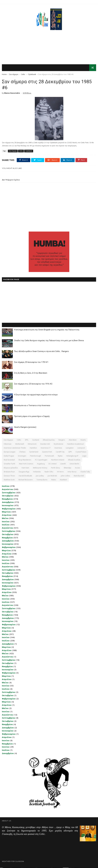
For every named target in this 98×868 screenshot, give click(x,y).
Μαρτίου (6, 512)
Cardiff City (60, 452)
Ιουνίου (6, 522)
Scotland (36, 440)
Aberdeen (73, 440)
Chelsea (22, 452)
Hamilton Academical (75, 444)
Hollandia (37, 472)
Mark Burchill (79, 476)
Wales (54, 480)
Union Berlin (74, 464)
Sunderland (34, 452)
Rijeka (60, 456)
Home (4, 74)
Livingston (70, 448)
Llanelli (63, 464)
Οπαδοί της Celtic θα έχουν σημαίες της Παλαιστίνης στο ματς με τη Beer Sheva (49, 341)
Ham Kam (25, 468)
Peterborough (35, 456)
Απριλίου (7, 515)
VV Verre (60, 472)
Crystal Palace (81, 452)
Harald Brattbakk (25, 476)
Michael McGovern (26, 480)
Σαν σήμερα (14, 74)
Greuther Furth (9, 464)
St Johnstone (58, 444)
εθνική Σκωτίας (49, 440)
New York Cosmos (26, 464)
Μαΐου (5, 519)
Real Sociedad (9, 460)
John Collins (65, 476)
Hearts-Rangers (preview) (25, 427)
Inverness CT (46, 448)
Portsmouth (49, 456)
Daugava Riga (24, 472)
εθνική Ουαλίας (74, 460)
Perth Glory (55, 468)
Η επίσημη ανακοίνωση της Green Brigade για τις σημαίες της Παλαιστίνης (47, 330)
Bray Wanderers (25, 460)
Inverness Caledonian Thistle (15, 448)
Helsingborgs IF (72, 456)
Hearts (83, 440)
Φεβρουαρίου (9, 509)
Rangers (62, 440)
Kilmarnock (32, 444)
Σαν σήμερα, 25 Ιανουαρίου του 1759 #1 (31, 362)
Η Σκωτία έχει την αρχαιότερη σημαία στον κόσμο (36, 395)
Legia (84, 456)
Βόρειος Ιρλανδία (11, 468)
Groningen (22, 456)
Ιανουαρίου (8, 506)
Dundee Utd (45, 444)
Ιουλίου (6, 486)
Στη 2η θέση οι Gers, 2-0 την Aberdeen (31, 373)
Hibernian (8, 444)
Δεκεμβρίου (8, 502)
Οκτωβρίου (8, 496)
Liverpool (81, 448)
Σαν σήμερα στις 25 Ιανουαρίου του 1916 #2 (33, 384)
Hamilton (33, 448)
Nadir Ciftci (49, 472)
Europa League (10, 452)
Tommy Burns (42, 480)
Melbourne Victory (40, 468)
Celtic (23, 74)
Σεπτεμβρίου (9, 493)
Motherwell (20, 444)
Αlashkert (63, 480)
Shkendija (67, 468)
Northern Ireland (58, 460)
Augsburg (41, 464)
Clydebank (32, 74)
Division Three (9, 476)
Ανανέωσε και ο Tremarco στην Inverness (32, 406)
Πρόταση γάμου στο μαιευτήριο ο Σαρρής (32, 417)
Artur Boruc (72, 472)
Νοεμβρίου (7, 499)
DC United (52, 464)
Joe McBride (52, 476)
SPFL (27, 440)
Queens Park (47, 452)
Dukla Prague (9, 456)
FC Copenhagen (41, 460)
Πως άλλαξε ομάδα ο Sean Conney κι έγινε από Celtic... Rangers (41, 352)
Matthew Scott (9, 480)
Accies (77, 468)
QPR (70, 452)
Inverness (58, 448)
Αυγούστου (7, 490)
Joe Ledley (40, 476)
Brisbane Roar (9, 472)
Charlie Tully (85, 472)
